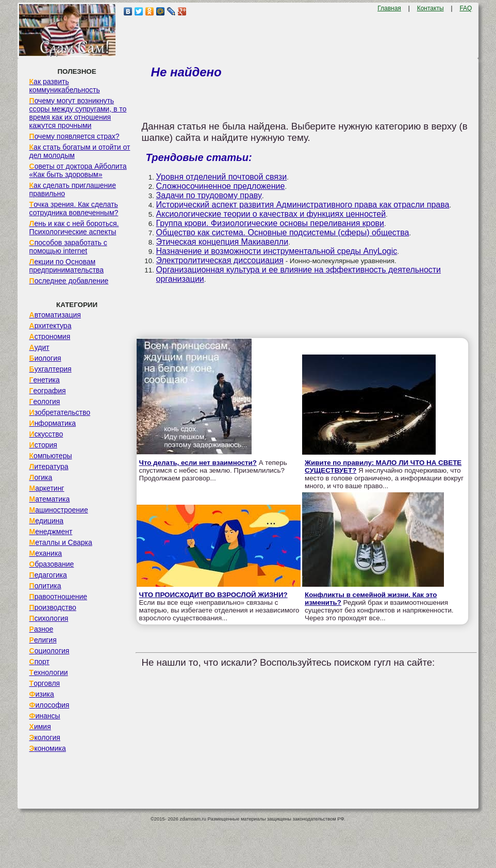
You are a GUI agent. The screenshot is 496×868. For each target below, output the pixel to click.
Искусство (46, 434)
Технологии (49, 672)
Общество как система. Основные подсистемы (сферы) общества (283, 232)
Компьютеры (51, 456)
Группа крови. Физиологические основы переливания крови (270, 223)
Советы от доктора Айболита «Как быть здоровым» (78, 170)
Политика (45, 586)
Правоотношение (58, 597)
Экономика (48, 748)
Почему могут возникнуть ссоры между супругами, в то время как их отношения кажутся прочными (78, 113)
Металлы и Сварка (61, 542)
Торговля (45, 683)
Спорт (39, 662)
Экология (45, 737)
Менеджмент (51, 532)
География (48, 391)
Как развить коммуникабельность (65, 86)
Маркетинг (47, 488)
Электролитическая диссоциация (220, 260)
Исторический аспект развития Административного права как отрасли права (303, 205)
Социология (49, 651)
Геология (45, 401)
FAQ (466, 8)
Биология (45, 358)
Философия (49, 705)
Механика (46, 553)
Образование (52, 564)
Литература (49, 467)
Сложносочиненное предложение (221, 186)
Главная (389, 8)
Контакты (431, 8)
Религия (43, 640)
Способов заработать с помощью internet (68, 247)
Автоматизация (55, 315)
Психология (49, 618)
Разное (42, 629)
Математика (50, 499)
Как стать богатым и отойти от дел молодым (80, 151)
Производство (53, 607)
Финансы (45, 716)
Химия (40, 727)
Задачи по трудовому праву (209, 195)
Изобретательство (60, 412)
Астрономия (50, 336)
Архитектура (51, 326)
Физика (42, 694)
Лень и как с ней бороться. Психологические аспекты (74, 228)
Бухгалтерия (51, 369)
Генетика (45, 380)
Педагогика (48, 575)
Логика (41, 477)
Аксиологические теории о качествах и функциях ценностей (271, 214)
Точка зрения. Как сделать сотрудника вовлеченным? (74, 208)
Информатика (53, 423)
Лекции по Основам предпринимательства (67, 266)
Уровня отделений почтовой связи (222, 177)
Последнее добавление (69, 281)
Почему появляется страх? (75, 136)
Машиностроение (59, 510)
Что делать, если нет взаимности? (198, 463)
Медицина (47, 521)
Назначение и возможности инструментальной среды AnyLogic (277, 251)
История (43, 445)
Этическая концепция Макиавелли (222, 242)
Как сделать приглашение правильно (73, 189)
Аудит (39, 347)
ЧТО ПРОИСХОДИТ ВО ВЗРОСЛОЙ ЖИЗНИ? (213, 595)
